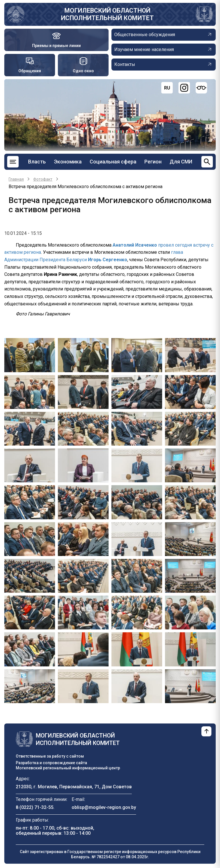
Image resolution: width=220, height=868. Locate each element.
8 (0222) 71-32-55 (35, 807)
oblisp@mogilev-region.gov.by (104, 807)
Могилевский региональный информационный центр (68, 768)
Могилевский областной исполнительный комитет (107, 14)
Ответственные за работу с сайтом (50, 756)
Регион (153, 162)
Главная (16, 179)
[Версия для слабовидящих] (201, 88)
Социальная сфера (113, 162)
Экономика (68, 162)
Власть (37, 162)
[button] (30, 355)
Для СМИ (181, 162)
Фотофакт (43, 179)
